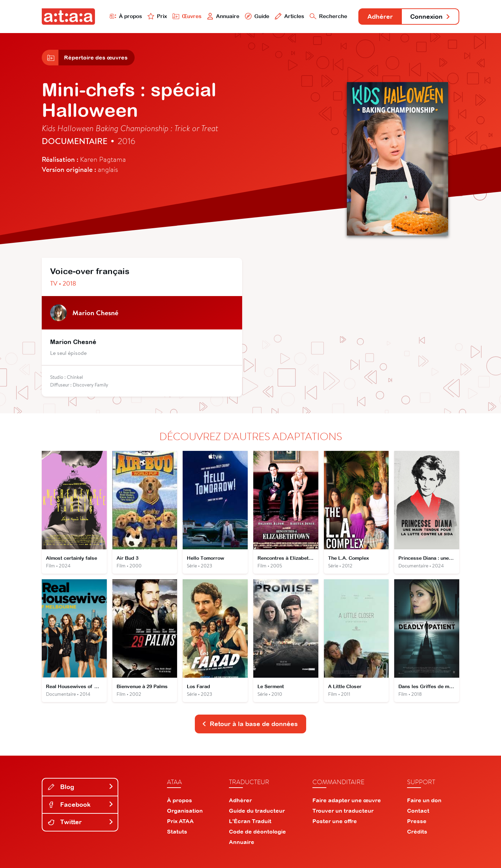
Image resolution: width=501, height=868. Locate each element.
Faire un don (424, 800)
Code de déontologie (257, 831)
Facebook (81, 805)
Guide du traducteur (257, 811)
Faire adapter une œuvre (347, 800)
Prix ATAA (180, 821)
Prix (157, 16)
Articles (289, 16)
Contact (418, 811)
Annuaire (223, 16)
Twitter (81, 822)
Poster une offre (335, 821)
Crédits (417, 831)
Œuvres (187, 16)
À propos (126, 16)
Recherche (328, 16)
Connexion (430, 17)
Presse (417, 821)
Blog (81, 787)
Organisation (185, 811)
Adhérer (380, 17)
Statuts (177, 831)
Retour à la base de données (250, 724)
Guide (257, 16)
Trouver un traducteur (343, 811)
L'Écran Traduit (250, 821)
